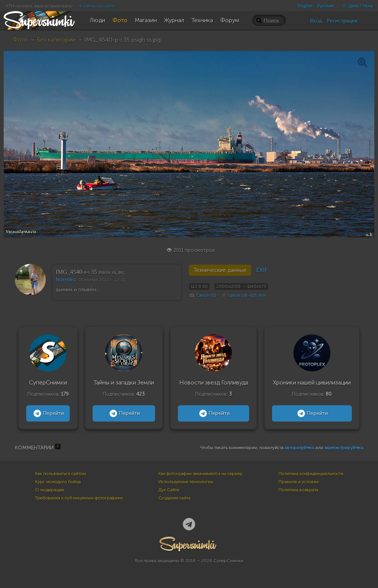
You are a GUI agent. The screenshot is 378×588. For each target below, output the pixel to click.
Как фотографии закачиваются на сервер (200, 474)
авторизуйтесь (299, 448)
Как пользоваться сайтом (61, 474)
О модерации (49, 490)
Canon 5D (206, 295)
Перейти (48, 413)
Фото (20, 40)
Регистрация (342, 21)
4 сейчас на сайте (97, 6)
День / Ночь (355, 6)
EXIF (262, 270)
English (305, 6)
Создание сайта (174, 498)
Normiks (66, 280)
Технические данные (220, 270)
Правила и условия (298, 482)
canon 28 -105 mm (247, 295)
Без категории (56, 40)
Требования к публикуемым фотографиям (79, 498)
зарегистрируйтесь (344, 448)
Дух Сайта (169, 490)
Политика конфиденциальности (311, 474)
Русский (325, 6)
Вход (316, 21)
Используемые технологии (186, 482)
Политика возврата (298, 490)
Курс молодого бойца (58, 482)
